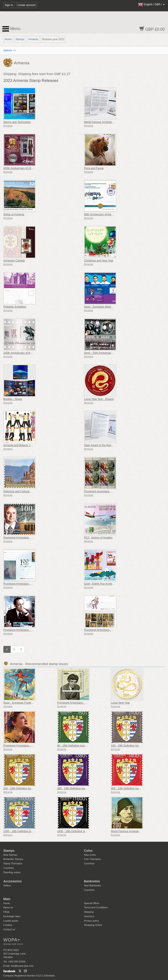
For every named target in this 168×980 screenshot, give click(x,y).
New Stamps (10, 855)
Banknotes (92, 881)
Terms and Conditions (96, 907)
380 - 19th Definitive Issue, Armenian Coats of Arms (88, 788)
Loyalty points (11, 921)
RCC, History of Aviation (98, 538)
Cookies (8, 925)
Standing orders (12, 872)
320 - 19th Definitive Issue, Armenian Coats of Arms (34, 788)
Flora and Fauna (94, 168)
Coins (88, 851)
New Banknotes (93, 885)
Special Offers (92, 903)
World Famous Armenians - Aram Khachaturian (112, 122)
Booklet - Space (13, 399)
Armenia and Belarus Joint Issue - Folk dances (31, 445)
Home (8, 39)
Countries (9, 868)
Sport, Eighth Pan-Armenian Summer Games (111, 584)
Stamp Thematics (13, 863)
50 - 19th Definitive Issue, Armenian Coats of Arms (87, 746)
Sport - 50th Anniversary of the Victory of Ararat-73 (114, 353)
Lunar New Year (120, 703)
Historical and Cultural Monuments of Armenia (30, 491)
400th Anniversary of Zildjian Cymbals (26, 168)
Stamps (20, 39)
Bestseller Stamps (13, 859)
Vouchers (89, 916)
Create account (26, 5)
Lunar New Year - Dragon (99, 399)
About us (8, 907)
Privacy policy (91, 921)
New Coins (90, 855)
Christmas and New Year (99, 261)
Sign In (9, 5)
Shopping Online (93, 925)
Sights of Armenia (14, 214)
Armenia (33, 39)
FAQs (6, 912)
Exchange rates (12, 916)
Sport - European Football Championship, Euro (31, 703)
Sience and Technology (17, 122)
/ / (151, 4)
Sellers (7, 885)
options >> (10, 50)
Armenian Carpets (14, 261)
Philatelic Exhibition (15, 307)
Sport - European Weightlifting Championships (111, 307)
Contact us (9, 929)
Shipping (89, 912)
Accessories (13, 881)
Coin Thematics (92, 859)
